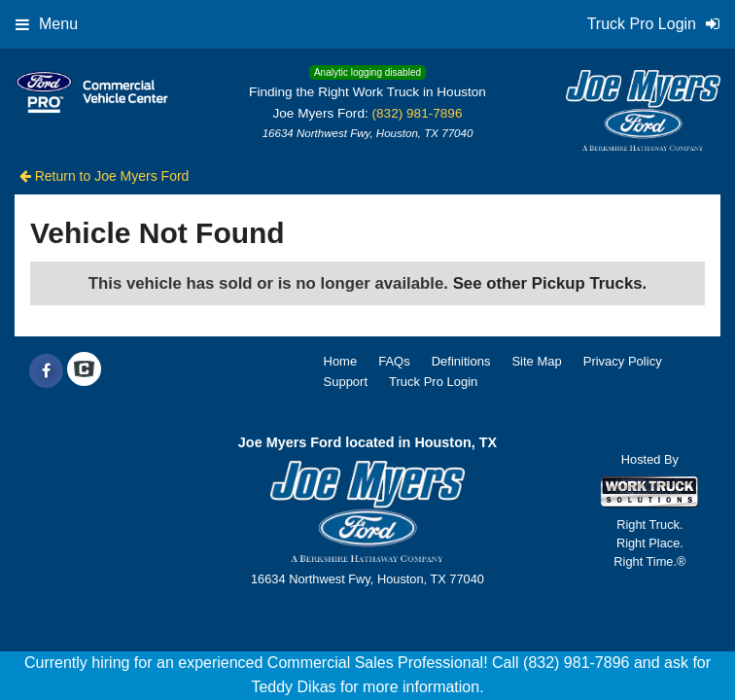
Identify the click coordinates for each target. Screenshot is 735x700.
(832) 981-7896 (418, 113)
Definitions (461, 361)
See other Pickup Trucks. (550, 283)
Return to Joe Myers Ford (105, 176)
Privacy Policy (623, 361)
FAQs (394, 361)
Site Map (536, 361)
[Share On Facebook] (46, 371)
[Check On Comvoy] (84, 371)
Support (346, 382)
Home (341, 361)
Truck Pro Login (433, 382)
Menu (47, 24)
